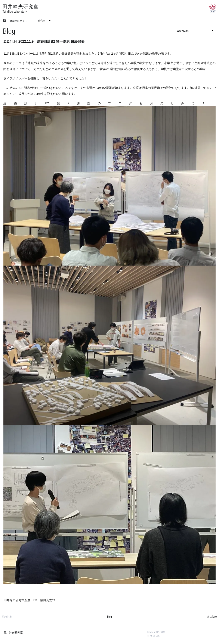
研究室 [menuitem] (41, 21)
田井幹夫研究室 (13, 633)
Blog (9, 31)
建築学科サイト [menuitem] (18, 21)
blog (109, 617)
